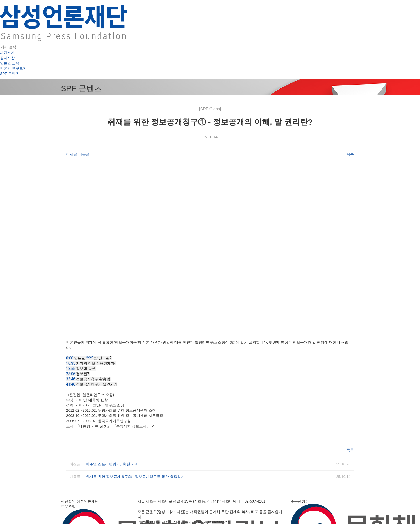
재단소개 (7, 53)
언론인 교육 (10, 63)
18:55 (71, 369)
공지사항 (7, 58)
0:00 (70, 358)
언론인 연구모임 (13, 68)
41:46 (71, 384)
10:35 (71, 363)
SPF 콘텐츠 (10, 74)
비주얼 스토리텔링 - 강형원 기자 (112, 464)
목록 (350, 154)
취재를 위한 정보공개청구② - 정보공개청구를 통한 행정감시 (135, 477)
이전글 (72, 154)
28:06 (71, 374)
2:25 (90, 358)
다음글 (84, 154)
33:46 (71, 379)
